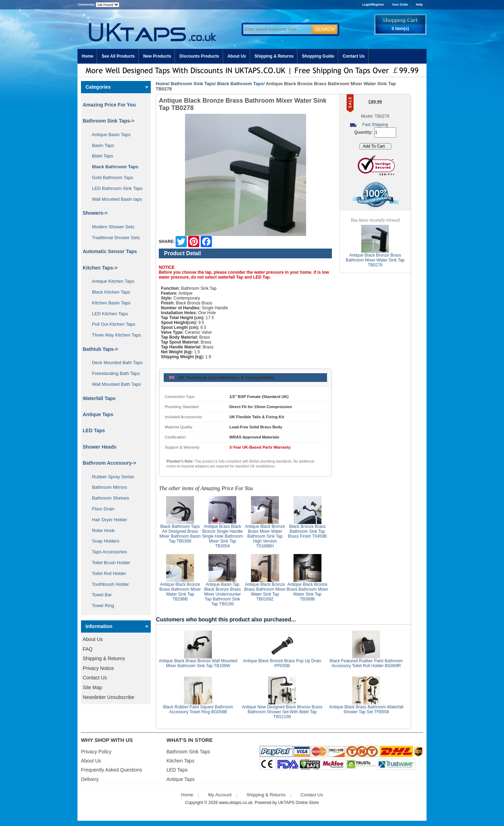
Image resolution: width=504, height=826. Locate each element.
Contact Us (354, 56)
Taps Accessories (107, 552)
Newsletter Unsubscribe (109, 697)
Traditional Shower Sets (113, 238)
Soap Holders (103, 541)
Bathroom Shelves (108, 498)
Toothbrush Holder (108, 584)
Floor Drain (101, 509)
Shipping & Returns (274, 56)
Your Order (400, 5)
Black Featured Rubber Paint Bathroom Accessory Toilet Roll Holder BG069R (366, 663)
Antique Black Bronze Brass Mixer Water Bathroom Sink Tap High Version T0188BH (265, 536)
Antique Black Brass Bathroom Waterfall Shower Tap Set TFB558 (366, 709)
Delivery (90, 779)
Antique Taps (98, 414)
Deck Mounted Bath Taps (115, 363)
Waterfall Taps (99, 398)
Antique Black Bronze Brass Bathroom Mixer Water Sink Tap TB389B (307, 592)
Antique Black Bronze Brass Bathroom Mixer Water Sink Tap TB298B (180, 592)
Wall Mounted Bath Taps (114, 384)
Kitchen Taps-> (100, 268)
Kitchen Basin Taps (109, 303)
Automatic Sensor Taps (110, 251)
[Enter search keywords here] (276, 29)
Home (87, 56)
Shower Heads (99, 447)
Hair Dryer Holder (107, 520)
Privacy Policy (96, 752)
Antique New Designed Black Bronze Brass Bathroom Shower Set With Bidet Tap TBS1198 (282, 712)
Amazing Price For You (109, 105)
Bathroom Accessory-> (109, 463)
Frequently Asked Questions (112, 770)
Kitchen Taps (180, 761)
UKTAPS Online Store (299, 803)
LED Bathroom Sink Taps (115, 188)
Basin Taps (101, 145)
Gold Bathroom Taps (110, 178)
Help (419, 5)
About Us (237, 56)
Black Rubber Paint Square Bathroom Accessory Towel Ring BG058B (198, 709)
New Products (157, 56)
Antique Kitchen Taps (111, 281)
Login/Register (373, 5)
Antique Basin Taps (109, 135)
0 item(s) (400, 29)
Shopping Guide (318, 56)
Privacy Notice (98, 668)
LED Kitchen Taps (108, 314)
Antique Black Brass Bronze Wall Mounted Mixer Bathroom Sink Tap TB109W (198, 663)
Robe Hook (101, 530)
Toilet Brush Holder (109, 563)
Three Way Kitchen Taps (114, 335)
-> (109, 121)
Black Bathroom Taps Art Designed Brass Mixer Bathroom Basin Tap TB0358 (180, 534)
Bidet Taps (100, 156)
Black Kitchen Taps (109, 292)
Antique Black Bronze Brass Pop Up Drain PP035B (282, 663)
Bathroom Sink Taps (192, 84)
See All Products (118, 56)
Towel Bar (99, 595)
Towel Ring (101, 606)
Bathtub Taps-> (100, 349)
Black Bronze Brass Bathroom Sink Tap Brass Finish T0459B (307, 531)
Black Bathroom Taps (240, 84)
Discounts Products (199, 56)
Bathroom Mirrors (107, 487)
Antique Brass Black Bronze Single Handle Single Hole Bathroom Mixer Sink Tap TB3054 (223, 536)
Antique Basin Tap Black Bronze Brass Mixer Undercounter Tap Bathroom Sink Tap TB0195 (223, 594)
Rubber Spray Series (110, 477)
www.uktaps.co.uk (236, 803)
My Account (220, 795)
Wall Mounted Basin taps (114, 199)
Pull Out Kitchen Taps (111, 324)
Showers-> (95, 213)
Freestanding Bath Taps (113, 373)
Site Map (92, 687)
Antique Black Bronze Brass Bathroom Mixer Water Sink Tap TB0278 (375, 260)
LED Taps (94, 430)
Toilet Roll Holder (106, 573)
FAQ (88, 649)
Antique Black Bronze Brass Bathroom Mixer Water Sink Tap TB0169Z (265, 592)
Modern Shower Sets (111, 227)
